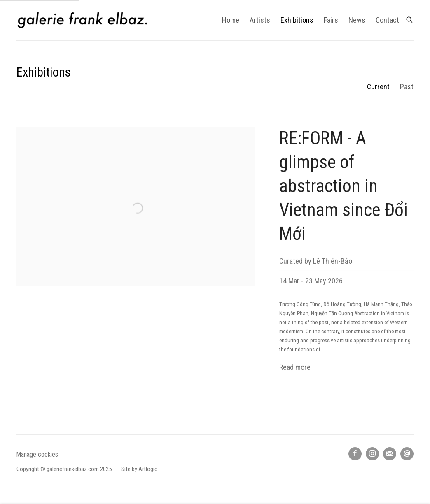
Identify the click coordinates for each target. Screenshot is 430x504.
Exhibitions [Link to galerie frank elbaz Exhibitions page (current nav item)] (297, 20)
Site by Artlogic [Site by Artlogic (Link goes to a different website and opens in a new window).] (139, 469)
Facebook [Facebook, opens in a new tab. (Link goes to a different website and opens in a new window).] (355, 454)
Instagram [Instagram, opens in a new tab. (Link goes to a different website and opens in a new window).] (372, 454)
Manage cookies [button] (37, 454)
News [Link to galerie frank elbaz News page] (357, 20)
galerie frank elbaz (82, 20)
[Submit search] (410, 18)
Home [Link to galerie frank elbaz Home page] (231, 20)
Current (378, 87)
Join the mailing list (390, 454)
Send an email (407, 454)
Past (407, 87)
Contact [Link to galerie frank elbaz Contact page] (387, 20)
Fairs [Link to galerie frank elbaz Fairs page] (331, 20)
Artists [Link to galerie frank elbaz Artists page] (260, 20)
